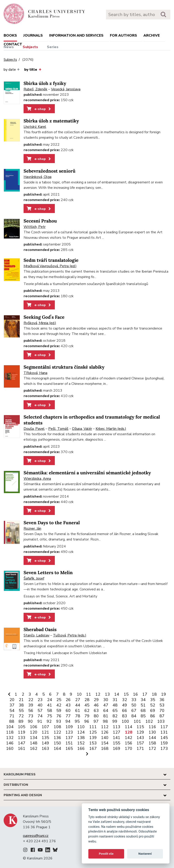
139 (93, 738)
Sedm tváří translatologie (51, 260)
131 (164, 732)
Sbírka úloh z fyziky (45, 83)
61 (78, 711)
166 (81, 749)
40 (40, 705)
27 (78, 700)
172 (152, 749)
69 (153, 711)
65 (115, 711)
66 (125, 711)
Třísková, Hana (35, 373)
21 (21, 700)
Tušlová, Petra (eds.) (70, 635)
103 (161, 721)
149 (45, 743)
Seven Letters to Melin (48, 573)
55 (21, 711)
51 (143, 705)
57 (40, 711)
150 (57, 743)
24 (50, 700)
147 (22, 743)
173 (164, 749)
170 (129, 749)
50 (134, 705)
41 (50, 705)
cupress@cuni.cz (36, 836)
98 (105, 721)
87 (162, 716)
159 (164, 743)
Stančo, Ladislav (36, 635)
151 (69, 743)
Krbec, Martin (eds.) (111, 429)
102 (149, 721)
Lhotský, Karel (35, 127)
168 (105, 749)
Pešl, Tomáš (58, 429)
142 (129, 738)
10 (79, 694)
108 (57, 727)
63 (96, 711)
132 (10, 738)
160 (10, 749)
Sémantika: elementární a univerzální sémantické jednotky (87, 473)
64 (106, 711)
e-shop (39, 109)
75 (50, 716)
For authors (123, 35)
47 (106, 705)
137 (69, 738)
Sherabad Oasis (40, 630)
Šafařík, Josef (34, 578)
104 (10, 727)
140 (105, 738)
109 (69, 727)
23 (40, 700)
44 (78, 705)
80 (96, 716)
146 (10, 743)
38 (21, 705)
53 (162, 705)
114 (129, 727)
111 (93, 727)
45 (87, 705)
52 (153, 705)
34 (143, 700)
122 (57, 732)
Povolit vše (106, 854)
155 (117, 743)
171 (140, 749)
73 (31, 716)
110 (81, 727)
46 (96, 705)
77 (68, 716)
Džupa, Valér (82, 429)
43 (68, 705)
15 (126, 694)
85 (143, 716)
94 (68, 721)
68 (143, 711)
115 (140, 727)
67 (134, 711)
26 (68, 700)
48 (115, 705)
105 (22, 727)
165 (69, 749)
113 (117, 727)
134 (34, 738)
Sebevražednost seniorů (50, 171)
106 (34, 727)
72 (21, 716)
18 (154, 694)
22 (31, 700)
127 (117, 732)
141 (117, 738)
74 (40, 716)
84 (134, 716)
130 (152, 732)
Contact (13, 44)
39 (31, 705)
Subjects (30, 47)
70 (162, 711)
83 (125, 716)
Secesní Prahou (40, 221)
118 (10, 732)
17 (145, 694)
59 (59, 711)
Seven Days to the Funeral (52, 523)
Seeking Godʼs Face (44, 317)
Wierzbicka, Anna (37, 479)
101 (137, 721)
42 (59, 705)
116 (152, 727)
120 (34, 732)
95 (77, 721)
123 (69, 732)
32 (125, 700)
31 (115, 700)
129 (140, 732)
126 (105, 732)
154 (105, 743)
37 (12, 705)
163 (45, 749)
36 (162, 700)
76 (59, 716)
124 (81, 732)
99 (115, 721)
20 (12, 700)
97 (96, 721)
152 (81, 743)
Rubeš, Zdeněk (35, 89)
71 (12, 716)
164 (57, 749)
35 (153, 700)
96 (87, 721)
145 (164, 738)
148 (34, 743)
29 (96, 700)
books (10, 35)
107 (45, 727)
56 (31, 711)
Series (53, 47)
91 (40, 721)
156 (129, 743)
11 (89, 694)
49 (125, 705)
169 (117, 749)
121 (45, 732)
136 (57, 738)
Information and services (76, 35)
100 (125, 721)
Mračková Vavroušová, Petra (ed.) (50, 266)
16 (135, 694)
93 (59, 721)
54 (12, 711)
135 (45, 738)
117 (164, 727)
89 (21, 721)
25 (59, 700)
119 (22, 732)
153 (93, 743)
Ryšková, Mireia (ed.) (40, 323)
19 (164, 694)
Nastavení (145, 854)
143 (140, 738)
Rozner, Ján (32, 529)
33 (134, 700)
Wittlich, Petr (35, 227)
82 (115, 716)
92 (49, 721)
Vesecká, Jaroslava (66, 89)
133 (22, 738)
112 (105, 727)
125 (93, 732)
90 (30, 721)
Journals (33, 35)
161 (22, 749)
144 (152, 738)
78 (78, 716)
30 (106, 700)
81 (106, 716)
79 (87, 716)
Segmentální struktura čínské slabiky (64, 367)
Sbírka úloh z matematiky (51, 121)
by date (12, 70)
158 (152, 743)
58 (50, 711)
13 (107, 694)
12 (98, 694)
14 (117, 694)
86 (153, 716)
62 (87, 711)
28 (87, 700)
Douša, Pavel (34, 429)
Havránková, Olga (37, 177)
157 (140, 743)
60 (68, 711)
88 (12, 721)
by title (33, 70)
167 (93, 749)
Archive (152, 35)
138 (81, 738)
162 (34, 749)
